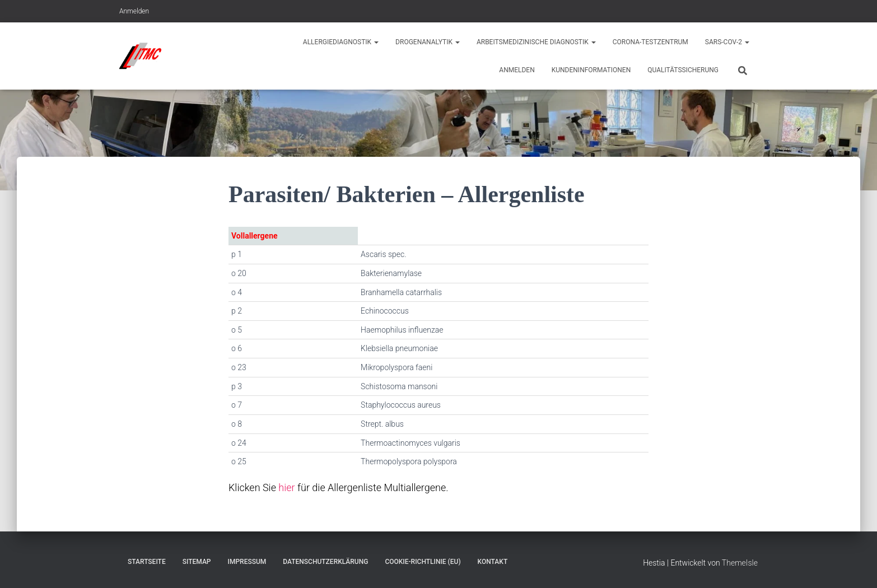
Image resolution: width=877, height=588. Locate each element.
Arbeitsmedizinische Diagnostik (536, 42)
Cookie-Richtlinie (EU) (423, 562)
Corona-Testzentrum (650, 42)
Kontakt (493, 562)
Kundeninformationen (591, 70)
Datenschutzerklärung (325, 562)
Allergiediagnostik (341, 42)
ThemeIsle (740, 563)
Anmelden (134, 11)
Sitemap (197, 562)
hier (286, 487)
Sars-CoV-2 (727, 42)
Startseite (147, 562)
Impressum (247, 562)
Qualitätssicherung (683, 70)
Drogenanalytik (428, 42)
